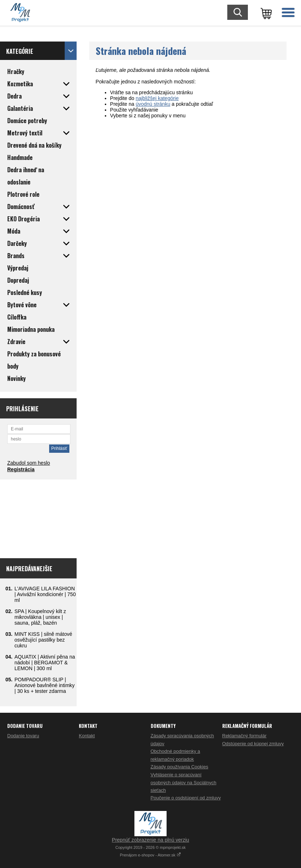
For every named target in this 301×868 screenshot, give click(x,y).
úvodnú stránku (153, 104)
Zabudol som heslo (29, 463)
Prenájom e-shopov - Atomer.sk (151, 855)
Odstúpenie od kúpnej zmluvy (253, 744)
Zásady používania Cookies (180, 767)
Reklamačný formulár (244, 736)
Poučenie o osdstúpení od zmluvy (186, 798)
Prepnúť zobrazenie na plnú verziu (151, 840)
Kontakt (87, 736)
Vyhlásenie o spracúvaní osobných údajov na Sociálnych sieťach (184, 782)
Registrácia (21, 469)
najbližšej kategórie (157, 98)
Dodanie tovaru (23, 736)
